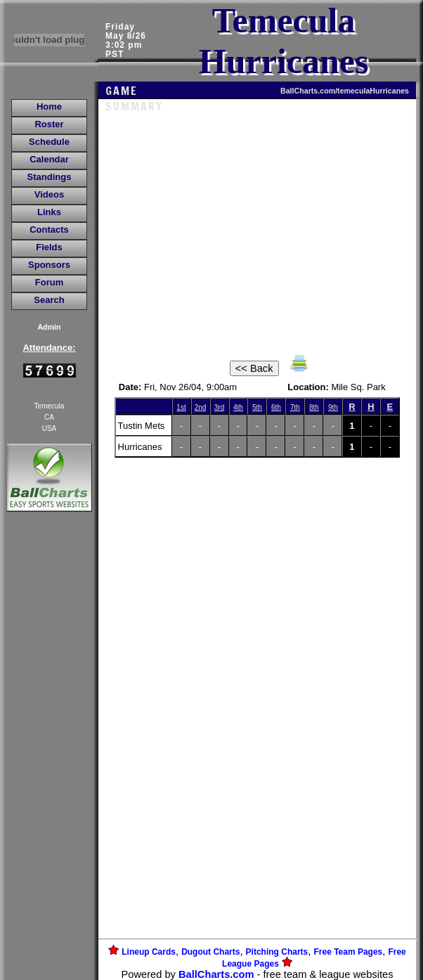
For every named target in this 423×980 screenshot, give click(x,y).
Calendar (49, 159)
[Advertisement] (49, 757)
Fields (49, 247)
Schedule (49, 142)
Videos (49, 194)
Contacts (49, 230)
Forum (49, 282)
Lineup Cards (149, 952)
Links (49, 212)
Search (49, 300)
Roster (49, 124)
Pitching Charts (277, 952)
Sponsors (49, 265)
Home (49, 107)
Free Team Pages (348, 952)
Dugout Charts (210, 952)
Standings (50, 177)
